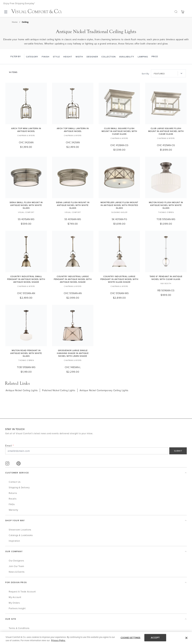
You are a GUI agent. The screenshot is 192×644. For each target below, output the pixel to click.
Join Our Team (16, 566)
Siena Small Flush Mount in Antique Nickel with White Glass (26, 205)
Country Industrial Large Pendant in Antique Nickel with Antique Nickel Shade (73, 279)
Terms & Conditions (19, 628)
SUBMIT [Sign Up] (178, 451)
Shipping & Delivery (19, 487)
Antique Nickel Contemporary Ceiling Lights (104, 390)
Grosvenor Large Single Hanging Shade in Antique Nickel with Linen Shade (73, 353)
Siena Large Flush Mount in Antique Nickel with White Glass (73, 205)
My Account (15, 597)
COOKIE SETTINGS (131, 638)
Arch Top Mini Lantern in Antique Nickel (26, 130)
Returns (13, 493)
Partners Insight (17, 608)
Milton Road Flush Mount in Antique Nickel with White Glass (166, 205)
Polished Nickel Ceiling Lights (59, 390)
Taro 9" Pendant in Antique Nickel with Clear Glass (166, 278)
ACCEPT (155, 638)
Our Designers (16, 561)
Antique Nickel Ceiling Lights (22, 390)
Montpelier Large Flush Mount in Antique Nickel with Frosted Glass (119, 205)
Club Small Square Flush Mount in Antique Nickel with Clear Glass (119, 131)
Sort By (145, 74)
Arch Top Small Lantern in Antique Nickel (73, 130)
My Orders (14, 603)
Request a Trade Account (22, 592)
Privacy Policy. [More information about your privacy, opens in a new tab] (58, 641)
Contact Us (15, 482)
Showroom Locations (20, 530)
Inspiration (14, 541)
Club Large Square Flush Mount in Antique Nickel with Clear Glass (166, 131)
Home (15, 22)
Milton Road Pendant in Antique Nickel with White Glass (26, 353)
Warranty (13, 510)
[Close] (186, 638)
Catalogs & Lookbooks (21, 535)
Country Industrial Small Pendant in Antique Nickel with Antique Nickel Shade (26, 279)
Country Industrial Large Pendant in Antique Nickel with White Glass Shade (119, 279)
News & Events (17, 572)
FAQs (12, 504)
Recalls (13, 499)
